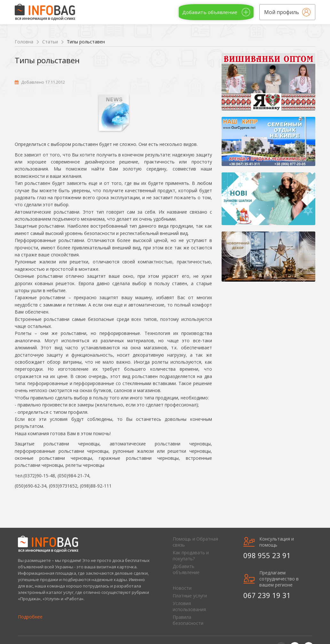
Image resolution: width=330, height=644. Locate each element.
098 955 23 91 (267, 555)
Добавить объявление (186, 569)
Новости (182, 588)
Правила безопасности (188, 620)
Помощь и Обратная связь (195, 542)
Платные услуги (190, 596)
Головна (24, 42)
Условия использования (189, 606)
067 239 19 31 (267, 595)
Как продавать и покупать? (191, 556)
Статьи (50, 42)
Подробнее (30, 617)
